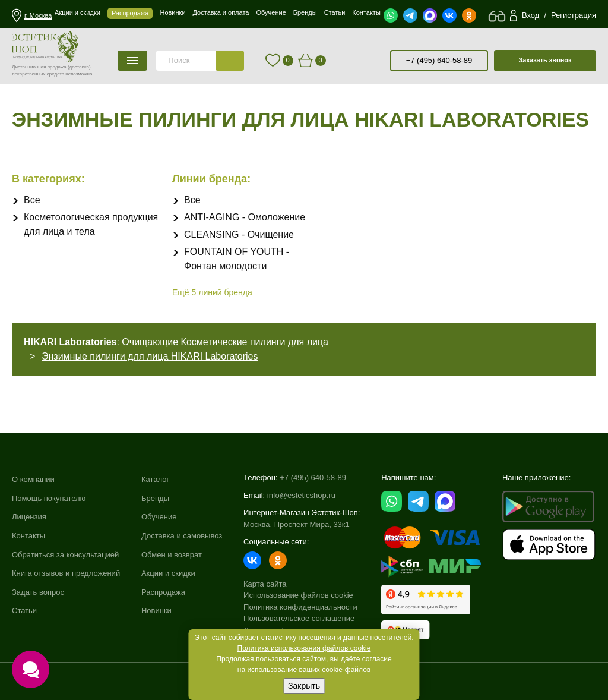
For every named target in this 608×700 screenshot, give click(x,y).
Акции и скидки (168, 573)
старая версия (369, 61)
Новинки (156, 611)
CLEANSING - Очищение (239, 234)
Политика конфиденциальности (300, 607)
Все (32, 200)
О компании (33, 479)
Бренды (155, 498)
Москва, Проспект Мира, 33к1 (297, 524)
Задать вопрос (38, 592)
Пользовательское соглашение (299, 618)
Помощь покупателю (49, 498)
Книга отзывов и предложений (66, 573)
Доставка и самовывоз (182, 536)
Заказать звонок (545, 60)
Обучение (159, 517)
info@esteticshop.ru (301, 495)
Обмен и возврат (172, 555)
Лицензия (29, 517)
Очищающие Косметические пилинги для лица (225, 342)
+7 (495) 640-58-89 (439, 60)
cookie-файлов (346, 670)
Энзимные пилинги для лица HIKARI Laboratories (150, 356)
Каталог (155, 479)
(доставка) (79, 67)
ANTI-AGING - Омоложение (245, 217)
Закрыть (304, 686)
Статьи (24, 611)
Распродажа (163, 592)
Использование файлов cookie (298, 595)
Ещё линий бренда (212, 292)
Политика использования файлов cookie (304, 648)
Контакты (28, 536)
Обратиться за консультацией (65, 555)
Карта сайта (265, 584)
